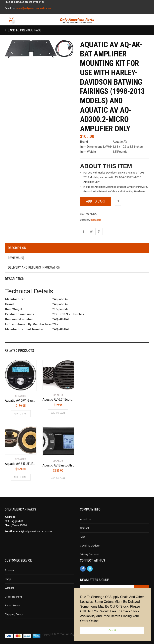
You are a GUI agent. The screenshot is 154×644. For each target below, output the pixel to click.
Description (17, 248)
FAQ (82, 537)
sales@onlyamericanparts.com (33, 8)
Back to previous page (24, 30)
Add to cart (96, 201)
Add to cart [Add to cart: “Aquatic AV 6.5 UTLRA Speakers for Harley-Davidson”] (21, 477)
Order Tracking (13, 597)
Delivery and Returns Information (34, 267)
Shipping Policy (14, 614)
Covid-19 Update (90, 546)
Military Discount (90, 554)
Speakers (96, 220)
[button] (69, 45)
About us (85, 519)
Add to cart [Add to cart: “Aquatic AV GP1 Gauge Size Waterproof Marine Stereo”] (21, 414)
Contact (85, 528)
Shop (8, 579)
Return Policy (12, 605)
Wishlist (9, 588)
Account (10, 570)
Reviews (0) (16, 258)
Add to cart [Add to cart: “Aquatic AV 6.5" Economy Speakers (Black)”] (58, 413)
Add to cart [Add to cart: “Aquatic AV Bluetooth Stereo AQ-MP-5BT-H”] (58, 478)
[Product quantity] (118, 201)
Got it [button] (112, 630)
